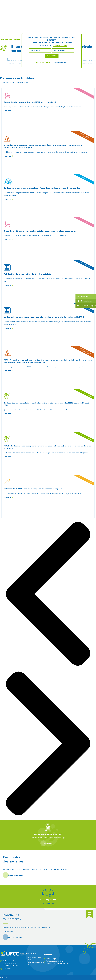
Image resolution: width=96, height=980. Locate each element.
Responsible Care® (35, 958)
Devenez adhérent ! (60, 45)
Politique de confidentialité (55, 961)
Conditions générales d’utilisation (57, 963)
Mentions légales (52, 959)
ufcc (6, 977)
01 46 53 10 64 (7, 969)
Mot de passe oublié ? (44, 63)
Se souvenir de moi (59, 63)
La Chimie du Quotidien (36, 962)
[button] (86, 296)
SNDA (30, 960)
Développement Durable (10, 40)
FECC (30, 964)
